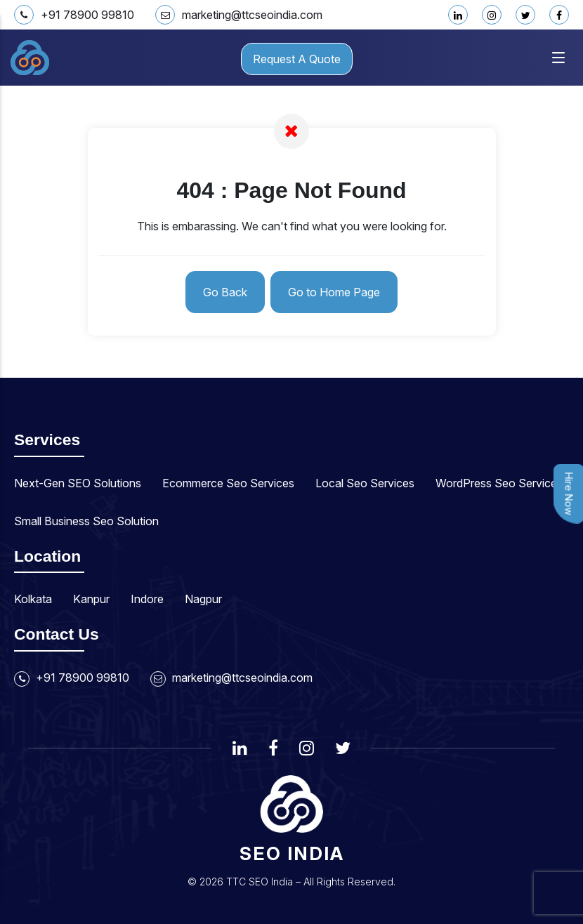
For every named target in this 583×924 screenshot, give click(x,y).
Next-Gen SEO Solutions (78, 483)
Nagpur (203, 599)
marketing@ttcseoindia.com (239, 15)
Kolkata (33, 599)
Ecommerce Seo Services (228, 483)
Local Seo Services (365, 483)
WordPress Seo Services (499, 483)
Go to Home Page (334, 292)
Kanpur (91, 599)
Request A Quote (297, 59)
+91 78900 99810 (74, 15)
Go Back (225, 292)
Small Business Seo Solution (86, 521)
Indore (147, 599)
